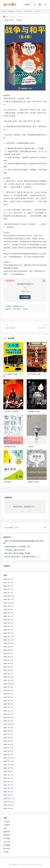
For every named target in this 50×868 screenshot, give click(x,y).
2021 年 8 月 (8, 771)
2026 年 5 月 (8, 579)
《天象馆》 (31, 446)
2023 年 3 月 (8, 707)
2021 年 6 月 (8, 778)
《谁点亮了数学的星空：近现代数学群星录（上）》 (23, 557)
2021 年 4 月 (8, 785)
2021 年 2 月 (8, 792)
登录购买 (25, 297)
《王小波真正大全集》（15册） (13, 375)
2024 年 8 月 (8, 650)
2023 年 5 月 (8, 701)
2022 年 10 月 (9, 724)
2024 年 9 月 (8, 647)
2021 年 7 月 (8, 775)
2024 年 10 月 (9, 643)
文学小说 (19, 11)
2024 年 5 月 (8, 660)
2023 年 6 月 (8, 697)
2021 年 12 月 (9, 758)
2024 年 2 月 (8, 670)
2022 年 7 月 (8, 734)
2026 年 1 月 (8, 593)
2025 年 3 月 (8, 626)
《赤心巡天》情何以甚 (11, 411)
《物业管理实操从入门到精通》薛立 (17, 547)
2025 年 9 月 (8, 606)
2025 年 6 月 (8, 616)
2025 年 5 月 (8, 620)
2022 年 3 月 (8, 748)
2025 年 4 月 (8, 623)
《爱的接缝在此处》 (10, 446)
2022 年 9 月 (8, 728)
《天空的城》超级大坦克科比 (14, 550)
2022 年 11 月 (9, 721)
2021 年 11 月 (9, 761)
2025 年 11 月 (9, 599)
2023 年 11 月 (9, 680)
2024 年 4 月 (8, 663)
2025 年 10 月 (9, 603)
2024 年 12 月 (9, 636)
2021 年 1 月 (8, 795)
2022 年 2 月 (8, 751)
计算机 (6, 852)
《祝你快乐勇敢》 (10, 328)
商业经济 (7, 835)
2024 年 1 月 (8, 674)
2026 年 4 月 (8, 582)
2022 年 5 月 (8, 741)
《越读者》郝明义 (33, 482)
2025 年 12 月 (9, 596)
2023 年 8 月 (8, 690)
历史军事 (7, 832)
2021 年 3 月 (8, 788)
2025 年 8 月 (8, 609)
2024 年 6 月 (8, 657)
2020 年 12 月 (9, 798)
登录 (33, 507)
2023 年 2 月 (8, 711)
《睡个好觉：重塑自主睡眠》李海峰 (17, 553)
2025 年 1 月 (8, 633)
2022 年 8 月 (8, 731)
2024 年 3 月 (8, 667)
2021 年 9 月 (8, 768)
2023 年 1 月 (8, 714)
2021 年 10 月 (9, 765)
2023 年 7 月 (8, 694)
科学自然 (7, 848)
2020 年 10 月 (9, 805)
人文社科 (7, 821)
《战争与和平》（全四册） (20, 309)
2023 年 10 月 (9, 684)
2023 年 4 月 (8, 704)
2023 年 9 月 (8, 687)
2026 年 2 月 (8, 589)
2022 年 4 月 (8, 744)
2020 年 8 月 (8, 809)
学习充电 (7, 838)
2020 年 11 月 (9, 802)
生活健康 (7, 845)
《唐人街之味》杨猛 (34, 374)
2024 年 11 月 (9, 640)
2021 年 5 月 (8, 782)
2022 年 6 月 (8, 738)
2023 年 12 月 (9, 677)
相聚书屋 (11, 11)
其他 (5, 828)
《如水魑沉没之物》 (34, 411)
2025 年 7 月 (8, 613)
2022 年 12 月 (9, 717)
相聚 (6, 17)
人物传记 (7, 825)
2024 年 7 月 (8, 653)
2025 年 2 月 (8, 630)
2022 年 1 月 (8, 755)
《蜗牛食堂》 (8, 482)
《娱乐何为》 (42, 328)
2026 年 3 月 (8, 586)
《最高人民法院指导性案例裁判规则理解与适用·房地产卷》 (24, 542)
